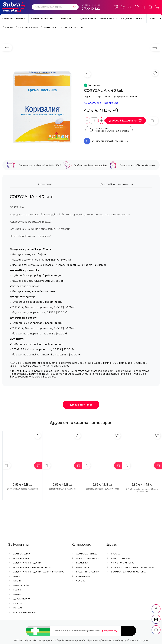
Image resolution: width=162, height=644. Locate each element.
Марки (17, 576)
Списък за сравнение (123, 563)
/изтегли (44, 222)
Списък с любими (121, 558)
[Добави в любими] (37, 436)
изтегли (63, 229)
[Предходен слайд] (7, 48)
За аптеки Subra (22, 554)
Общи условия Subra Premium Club (32, 567)
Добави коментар (81, 405)
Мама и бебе (107, 19)
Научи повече (101, 165)
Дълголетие (87, 19)
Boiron (107, 97)
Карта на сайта (21, 585)
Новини (17, 590)
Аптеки (17, 581)
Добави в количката (125, 121)
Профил (115, 554)
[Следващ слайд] (155, 48)
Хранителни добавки (42, 19)
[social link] (156, 616)
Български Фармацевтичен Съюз (129, 572)
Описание (45, 184)
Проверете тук (109, 631)
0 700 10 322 (91, 9)
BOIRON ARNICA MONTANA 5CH (62, 489)
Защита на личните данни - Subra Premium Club (39, 572)
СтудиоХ (143, 640)
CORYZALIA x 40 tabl (73, 27)
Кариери (18, 594)
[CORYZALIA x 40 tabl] (42, 108)
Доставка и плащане (25, 612)
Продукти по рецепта (133, 19)
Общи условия (21, 558)
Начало (9, 27)
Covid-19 (81, 581)
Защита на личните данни (27, 563)
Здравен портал (22, 599)
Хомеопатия (50, 27)
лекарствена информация (101, 103)
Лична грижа (83, 576)
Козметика (67, 19)
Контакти (18, 608)
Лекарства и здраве (13, 19)
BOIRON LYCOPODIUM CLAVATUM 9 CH (102, 489)
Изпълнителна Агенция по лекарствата (132, 567)
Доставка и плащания (117, 184)
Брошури (18, 603)
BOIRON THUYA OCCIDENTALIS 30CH (22, 489)
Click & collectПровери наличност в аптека (109, 130)
